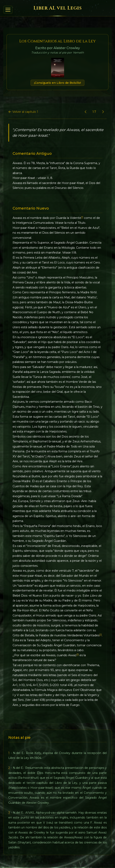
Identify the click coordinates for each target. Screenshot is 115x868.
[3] (78, 654)
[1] (82, 217)
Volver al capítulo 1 (23, 112)
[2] (101, 635)
